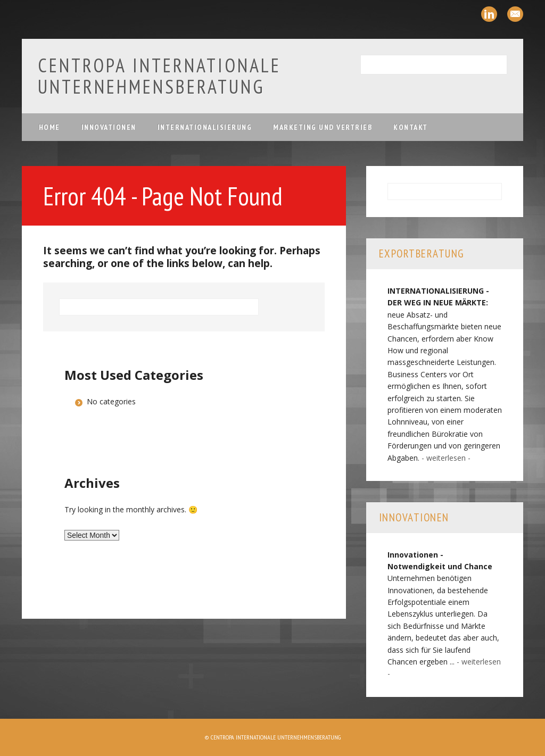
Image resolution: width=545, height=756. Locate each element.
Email (515, 14)
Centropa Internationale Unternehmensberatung (159, 76)
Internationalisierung (205, 127)
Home (49, 127)
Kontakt (411, 127)
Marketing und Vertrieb (323, 127)
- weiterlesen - (446, 458)
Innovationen (109, 127)
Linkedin (489, 14)
